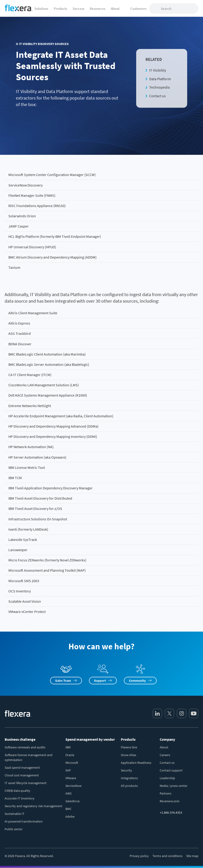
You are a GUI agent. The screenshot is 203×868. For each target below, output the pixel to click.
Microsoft (72, 763)
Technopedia (159, 87)
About (164, 747)
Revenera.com (170, 801)
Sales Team (63, 681)
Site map (192, 856)
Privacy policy (139, 856)
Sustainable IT (15, 814)
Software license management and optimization (29, 757)
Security (126, 770)
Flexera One (129, 747)
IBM (68, 747)
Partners (166, 793)
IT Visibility (158, 70)
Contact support (171, 770)
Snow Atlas (129, 755)
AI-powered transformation (24, 821)
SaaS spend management (22, 768)
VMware (71, 778)
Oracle (70, 755)
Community (137, 681)
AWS (68, 793)
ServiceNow (73, 786)
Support (100, 681)
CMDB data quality (17, 791)
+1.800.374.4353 (171, 813)
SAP (68, 770)
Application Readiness (136, 763)
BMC (68, 809)
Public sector (14, 829)
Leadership (167, 778)
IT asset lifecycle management (26, 783)
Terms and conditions (167, 856)
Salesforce (73, 801)
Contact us (157, 96)
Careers (165, 755)
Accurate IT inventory (20, 798)
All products (129, 786)
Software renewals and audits (25, 747)
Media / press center (174, 786)
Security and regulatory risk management (33, 806)
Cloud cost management (22, 775)
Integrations (129, 778)
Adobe (70, 816)
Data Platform (160, 79)
